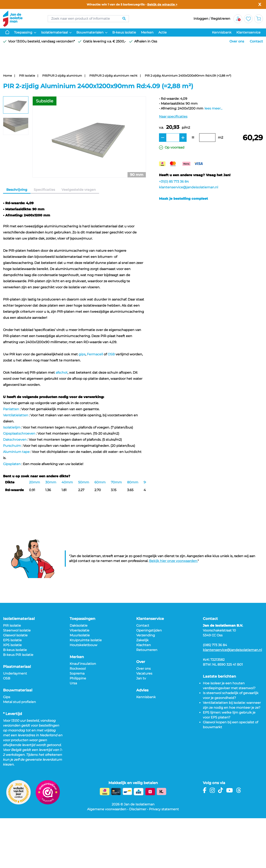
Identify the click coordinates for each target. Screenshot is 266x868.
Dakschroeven (15, 440)
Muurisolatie (80, 635)
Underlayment (15, 673)
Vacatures (144, 673)
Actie (163, 32)
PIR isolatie (27, 76)
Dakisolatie (79, 626)
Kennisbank (222, 32)
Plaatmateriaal (17, 667)
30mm (51, 482)
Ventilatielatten (16, 415)
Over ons (237, 41)
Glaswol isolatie (15, 635)
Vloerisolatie (79, 630)
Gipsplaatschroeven (19, 433)
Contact (256, 41)
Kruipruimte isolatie (86, 640)
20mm (35, 482)
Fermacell (95, 354)
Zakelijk (142, 640)
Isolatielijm (12, 427)
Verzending (146, 635)
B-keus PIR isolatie (18, 655)
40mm (67, 482)
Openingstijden (149, 630)
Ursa (73, 683)
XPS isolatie (12, 645)
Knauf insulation (83, 664)
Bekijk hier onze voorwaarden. (173, 561)
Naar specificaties (173, 117)
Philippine (78, 678)
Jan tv (141, 678)
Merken (147, 32)
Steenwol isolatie (17, 630)
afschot (62, 373)
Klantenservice (248, 32)
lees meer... (213, 108)
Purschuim (12, 446)
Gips (7, 697)
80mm (133, 482)
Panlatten (11, 409)
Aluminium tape (16, 452)
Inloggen (201, 19)
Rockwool (78, 669)
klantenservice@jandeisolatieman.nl (189, 187)
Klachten (144, 645)
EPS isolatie (12, 640)
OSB (111, 354)
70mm (116, 482)
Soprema (77, 673)
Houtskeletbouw (83, 645)
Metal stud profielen (19, 702)
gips (82, 354)
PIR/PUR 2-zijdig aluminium (62, 76)
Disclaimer (138, 809)
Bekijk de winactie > (162, 4)
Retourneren (147, 650)
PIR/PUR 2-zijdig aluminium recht (113, 76)
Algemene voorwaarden (107, 809)
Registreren (221, 19)
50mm (84, 482)
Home (7, 76)
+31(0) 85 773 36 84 (174, 182)
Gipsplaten (12, 464)
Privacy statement (164, 809)
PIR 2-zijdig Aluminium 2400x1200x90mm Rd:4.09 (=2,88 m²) (188, 76)
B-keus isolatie (124, 32)
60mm (100, 482)
